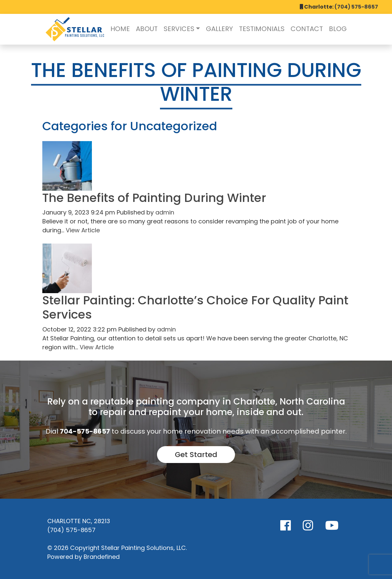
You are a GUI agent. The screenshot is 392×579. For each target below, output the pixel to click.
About (147, 29)
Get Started (196, 455)
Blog (338, 29)
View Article (83, 230)
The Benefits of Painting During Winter (154, 198)
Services (179, 29)
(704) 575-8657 (356, 7)
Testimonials (262, 29)
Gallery (219, 29)
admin (165, 212)
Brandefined (102, 557)
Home (120, 29)
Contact (307, 29)
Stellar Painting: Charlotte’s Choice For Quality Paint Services (195, 307)
